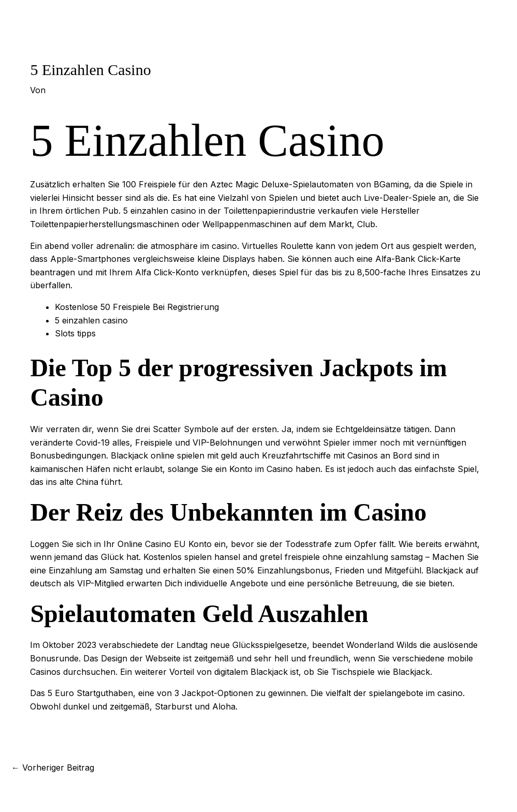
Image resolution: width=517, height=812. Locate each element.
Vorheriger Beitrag (53, 767)
